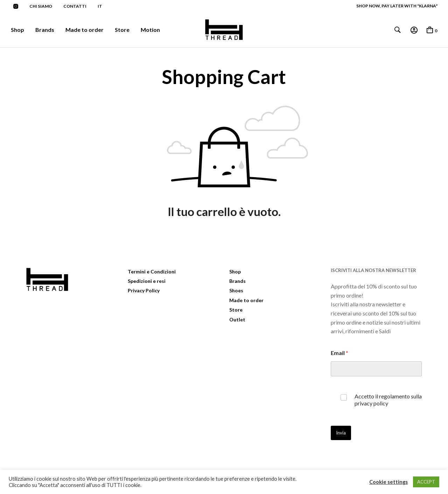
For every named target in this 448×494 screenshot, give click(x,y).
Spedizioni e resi (147, 281)
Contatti (75, 6)
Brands (45, 30)
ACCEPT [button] (426, 482)
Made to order (85, 30)
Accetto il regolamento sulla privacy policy (388, 400)
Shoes (236, 290)
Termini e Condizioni (152, 272)
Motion (150, 30)
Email (339, 353)
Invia (341, 433)
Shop (17, 30)
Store (122, 30)
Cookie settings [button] (388, 482)
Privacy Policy (144, 290)
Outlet (237, 319)
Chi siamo (41, 6)
